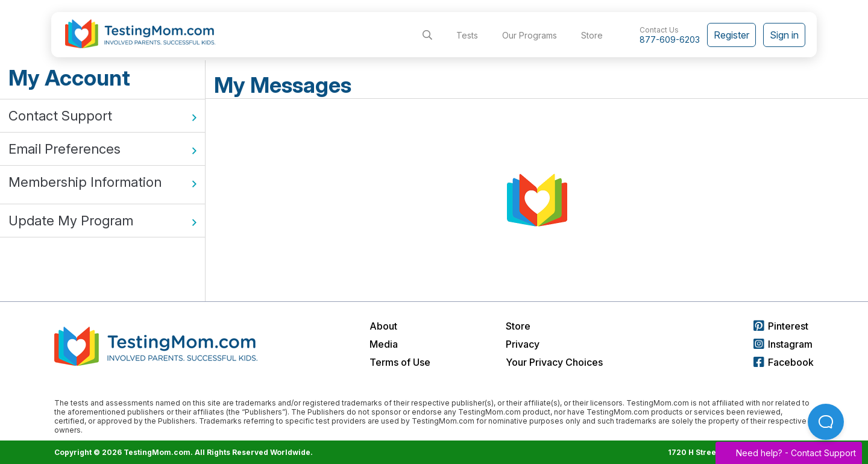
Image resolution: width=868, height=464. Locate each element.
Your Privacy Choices (554, 362)
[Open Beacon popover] (826, 422)
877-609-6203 (670, 39)
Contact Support (102, 116)
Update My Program (102, 221)
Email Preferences (102, 149)
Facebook (784, 362)
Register (731, 35)
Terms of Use (400, 362)
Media (384, 344)
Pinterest (781, 326)
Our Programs (530, 35)
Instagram (783, 344)
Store (592, 35)
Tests (467, 35)
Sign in (784, 35)
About (383, 326)
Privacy (523, 344)
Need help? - (789, 453)
